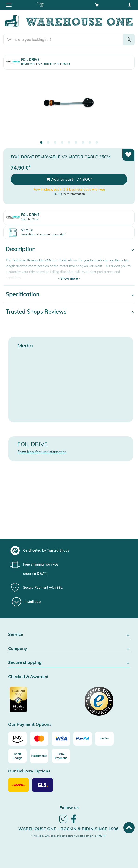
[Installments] (39, 756)
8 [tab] (90, 143)
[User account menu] (129, 5)
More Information (74, 194)
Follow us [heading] (69, 808)
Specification (23, 294)
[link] (63, 822)
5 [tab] (69, 143)
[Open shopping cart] (97, 5)
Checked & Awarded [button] (28, 677)
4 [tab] (62, 143)
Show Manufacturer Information (42, 452)
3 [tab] (55, 143)
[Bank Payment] (61, 756)
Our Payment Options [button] (30, 725)
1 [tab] (41, 143)
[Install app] (26, 602)
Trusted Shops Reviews (36, 312)
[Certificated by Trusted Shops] (38, 702)
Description (21, 249)
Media (25, 345)
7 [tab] (83, 143)
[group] (68, 550)
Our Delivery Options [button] (29, 771)
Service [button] (69, 635)
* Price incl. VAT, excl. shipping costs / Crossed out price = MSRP (69, 836)
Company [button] (69, 649)
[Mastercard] (39, 739)
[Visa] (61, 739)
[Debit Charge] (17, 756)
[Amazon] (17, 739)
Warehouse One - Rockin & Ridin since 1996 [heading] (68, 829)
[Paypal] (83, 739)
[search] (63, 39)
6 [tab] (76, 143)
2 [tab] (48, 143)
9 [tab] (97, 143)
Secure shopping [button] (69, 663)
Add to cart (69, 179)
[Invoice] (104, 739)
